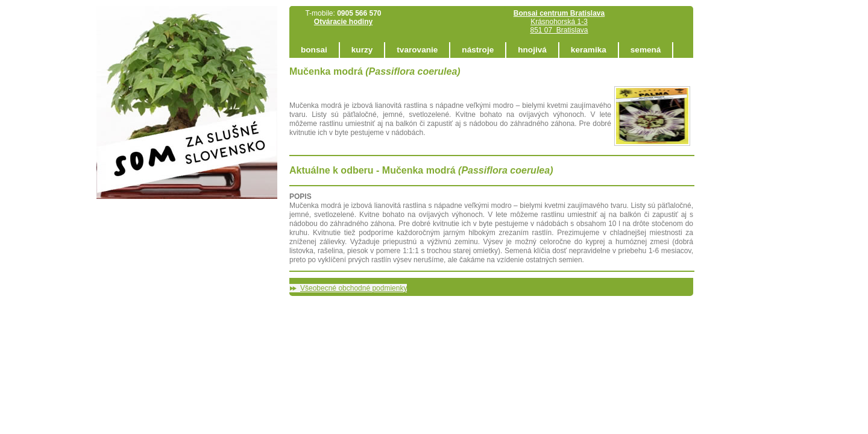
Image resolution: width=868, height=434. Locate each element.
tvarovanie (417, 50)
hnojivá (532, 50)
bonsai (314, 50)
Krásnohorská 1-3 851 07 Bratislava (559, 22)
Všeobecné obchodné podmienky (354, 288)
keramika (589, 50)
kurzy (362, 50)
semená (646, 50)
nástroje (478, 50)
